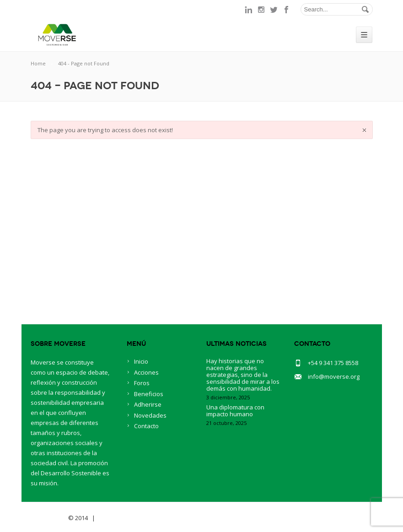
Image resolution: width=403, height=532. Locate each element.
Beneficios (149, 394)
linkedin (248, 10)
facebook (287, 10)
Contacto (146, 426)
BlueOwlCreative (122, 518)
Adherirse (148, 404)
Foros (142, 383)
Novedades (150, 415)
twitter (274, 10)
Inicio (141, 361)
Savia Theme (49, 518)
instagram (261, 10)
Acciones (146, 372)
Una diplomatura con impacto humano (235, 411)
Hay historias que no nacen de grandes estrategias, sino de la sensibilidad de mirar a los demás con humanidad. (243, 375)
